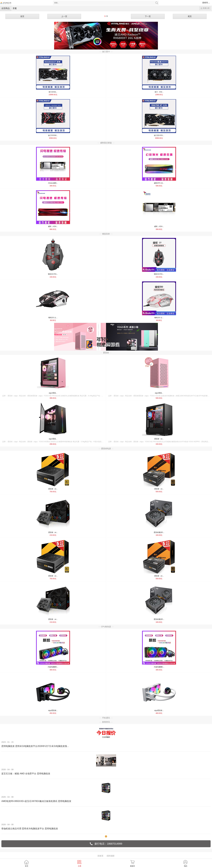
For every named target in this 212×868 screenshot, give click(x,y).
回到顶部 (111, 856)
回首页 (100, 856)
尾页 (190, 16)
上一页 (64, 16)
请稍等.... (206, 3)
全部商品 (6, 8)
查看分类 (205, 8)
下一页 (148, 16)
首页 (22, 16)
